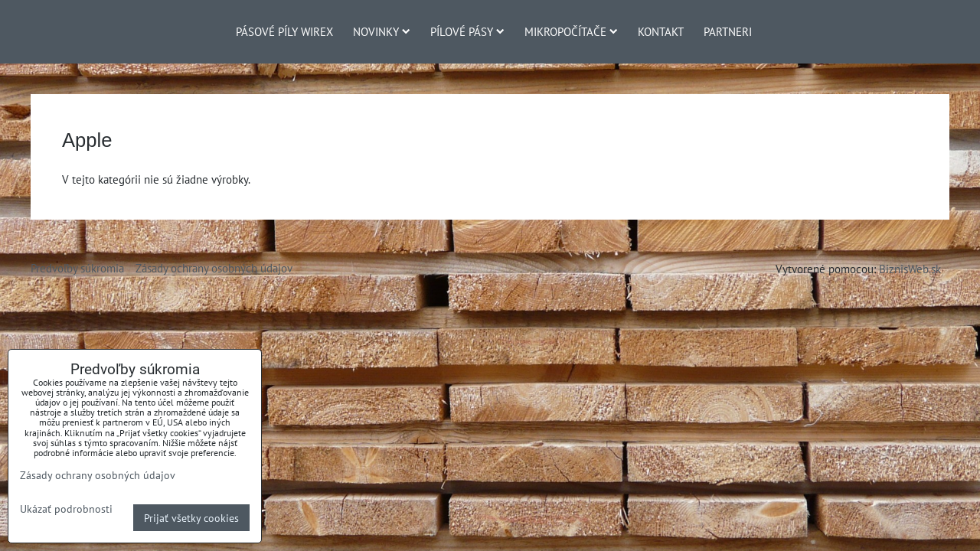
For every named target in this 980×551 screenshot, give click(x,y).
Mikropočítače (571, 31)
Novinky (382, 31)
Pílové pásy (467, 31)
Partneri (728, 31)
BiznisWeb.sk (910, 269)
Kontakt (661, 31)
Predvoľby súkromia (77, 268)
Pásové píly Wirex (284, 31)
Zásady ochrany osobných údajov (214, 268)
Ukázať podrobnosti (66, 509)
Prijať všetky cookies (191, 518)
